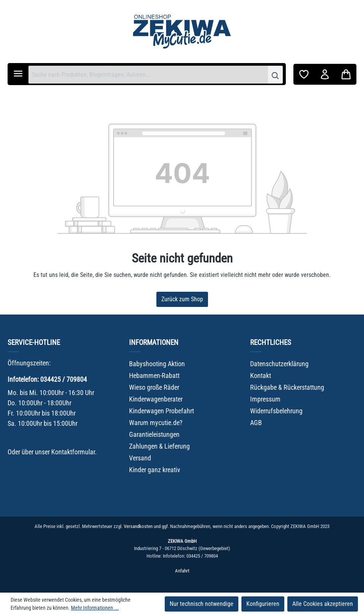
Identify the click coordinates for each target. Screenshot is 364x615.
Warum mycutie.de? (156, 423)
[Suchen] (275, 75)
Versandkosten (138, 526)
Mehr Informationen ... (95, 608)
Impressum (265, 399)
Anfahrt (182, 571)
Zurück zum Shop (182, 299)
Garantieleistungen (154, 434)
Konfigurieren (263, 604)
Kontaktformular (73, 452)
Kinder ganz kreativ (155, 470)
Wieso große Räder (154, 387)
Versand (140, 458)
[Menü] (18, 74)
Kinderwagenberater (156, 399)
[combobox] (148, 75)
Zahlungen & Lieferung (159, 446)
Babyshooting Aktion (157, 364)
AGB (256, 423)
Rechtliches (271, 342)
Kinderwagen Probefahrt (162, 411)
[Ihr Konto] (325, 74)
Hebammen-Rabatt (154, 375)
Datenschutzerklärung (279, 364)
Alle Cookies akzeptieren (323, 604)
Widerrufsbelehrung (276, 411)
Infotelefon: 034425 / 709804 (47, 379)
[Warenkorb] (346, 74)
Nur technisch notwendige (202, 604)
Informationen (154, 342)
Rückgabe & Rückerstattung (287, 387)
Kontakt (261, 375)
